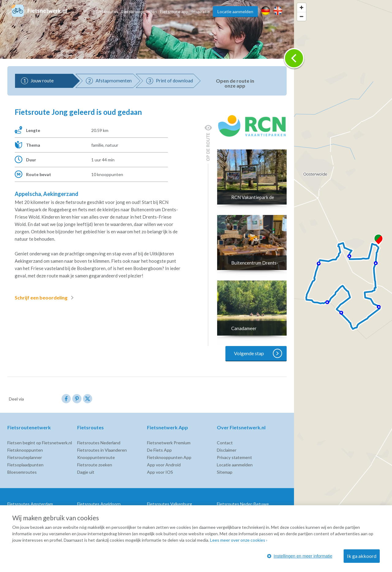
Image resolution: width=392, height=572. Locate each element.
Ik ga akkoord (362, 556)
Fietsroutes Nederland (99, 443)
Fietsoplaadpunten (25, 465)
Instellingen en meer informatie (300, 556)
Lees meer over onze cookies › (239, 540)
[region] (343, 286)
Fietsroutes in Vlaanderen (102, 450)
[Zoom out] (302, 16)
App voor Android (164, 465)
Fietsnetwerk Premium (169, 443)
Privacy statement (234, 457)
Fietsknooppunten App (169, 457)
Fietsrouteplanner (25, 457)
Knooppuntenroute (96, 457)
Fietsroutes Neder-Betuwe (243, 504)
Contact (225, 443)
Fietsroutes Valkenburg (170, 504)
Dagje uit (86, 472)
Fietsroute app (174, 11)
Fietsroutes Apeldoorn (99, 504)
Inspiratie (201, 11)
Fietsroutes (107, 11)
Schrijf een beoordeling (45, 298)
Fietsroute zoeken (95, 465)
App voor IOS (160, 472)
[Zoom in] (302, 8)
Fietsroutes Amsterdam (30, 504)
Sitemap (225, 472)
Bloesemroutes (22, 472)
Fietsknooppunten (139, 11)
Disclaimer (227, 450)
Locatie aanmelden (235, 11)
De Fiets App (159, 450)
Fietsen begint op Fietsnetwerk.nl (40, 443)
